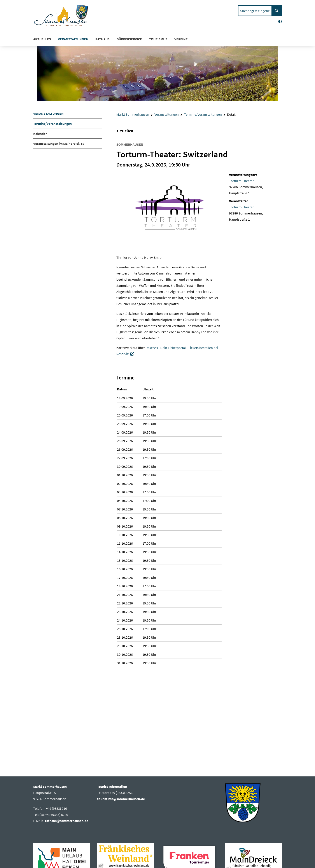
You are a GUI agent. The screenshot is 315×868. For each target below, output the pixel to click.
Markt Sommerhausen (133, 114)
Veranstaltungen (167, 114)
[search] (255, 11)
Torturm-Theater (241, 181)
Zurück (127, 131)
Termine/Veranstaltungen (203, 114)
